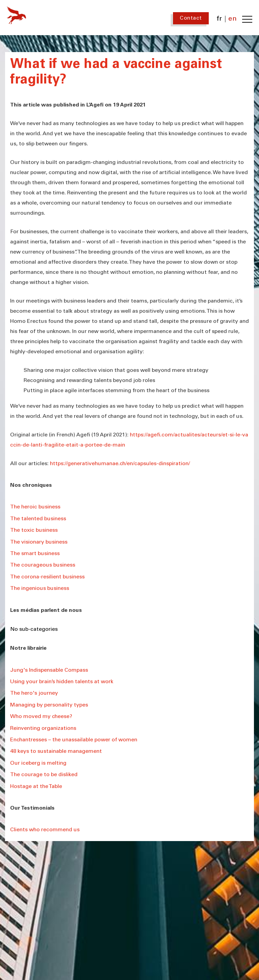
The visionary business (39, 542)
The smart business (35, 554)
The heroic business (35, 507)
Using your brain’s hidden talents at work (62, 682)
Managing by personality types (49, 705)
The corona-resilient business (47, 577)
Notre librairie (28, 648)
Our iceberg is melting (38, 763)
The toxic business (34, 530)
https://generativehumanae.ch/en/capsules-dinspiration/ (120, 464)
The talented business (38, 519)
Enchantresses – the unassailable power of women (74, 740)
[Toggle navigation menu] (247, 19)
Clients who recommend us (45, 830)
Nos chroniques (31, 485)
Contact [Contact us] (191, 18)
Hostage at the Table (36, 787)
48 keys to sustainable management (56, 751)
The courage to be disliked (44, 775)
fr (219, 19)
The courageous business (43, 565)
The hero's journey (34, 693)
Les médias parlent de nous (46, 611)
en (233, 19)
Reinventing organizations (43, 728)
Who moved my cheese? (41, 717)
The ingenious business (40, 589)
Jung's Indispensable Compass (49, 670)
